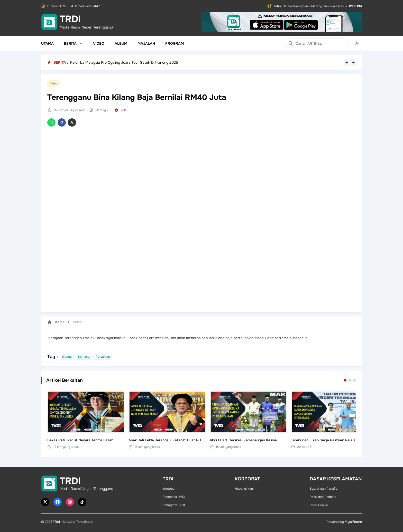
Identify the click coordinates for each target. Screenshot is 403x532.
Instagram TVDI (174, 505)
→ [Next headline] (353, 62)
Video (99, 43)
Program (175, 43)
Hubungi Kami (245, 489)
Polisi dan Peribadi (323, 497)
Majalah (146, 43)
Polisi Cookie (319, 505)
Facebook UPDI (174, 497)
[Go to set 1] (345, 380)
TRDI (56, 522)
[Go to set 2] (350, 380)
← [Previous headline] (347, 62)
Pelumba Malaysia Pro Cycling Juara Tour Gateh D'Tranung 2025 (124, 62)
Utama (47, 43)
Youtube (169, 489)
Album (121, 43)
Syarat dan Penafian (324, 489)
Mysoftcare (353, 522)
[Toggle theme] (357, 43)
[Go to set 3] (354, 380)
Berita (73, 43)
